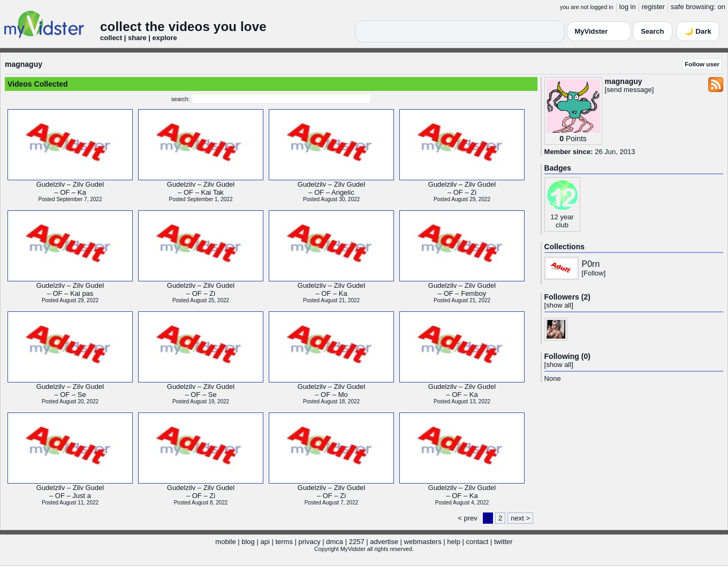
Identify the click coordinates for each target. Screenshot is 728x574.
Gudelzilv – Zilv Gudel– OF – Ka (70, 188)
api (265, 542)
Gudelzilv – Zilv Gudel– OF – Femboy (462, 289)
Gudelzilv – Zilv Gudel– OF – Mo (331, 391)
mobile (225, 542)
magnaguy (24, 64)
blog (248, 542)
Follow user (702, 64)
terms (284, 542)
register (653, 7)
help (454, 542)
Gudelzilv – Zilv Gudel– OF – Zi (462, 188)
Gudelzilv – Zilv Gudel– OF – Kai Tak (201, 188)
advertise (384, 542)
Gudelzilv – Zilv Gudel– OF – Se (70, 391)
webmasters (423, 542)
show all (559, 305)
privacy (310, 542)
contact (477, 542)
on (722, 7)
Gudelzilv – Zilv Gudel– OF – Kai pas (70, 289)
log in (628, 7)
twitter (503, 542)
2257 (357, 542)
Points (576, 139)
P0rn (591, 264)
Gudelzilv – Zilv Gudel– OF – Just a (70, 492)
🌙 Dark (698, 31)
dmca (335, 542)
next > (520, 518)
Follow (594, 273)
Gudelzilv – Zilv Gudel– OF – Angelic (331, 188)
